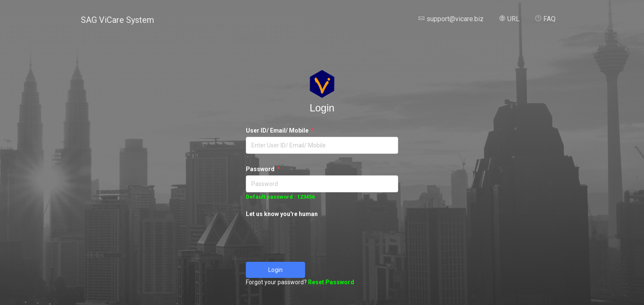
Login (275, 270)
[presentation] (310, 237)
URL (509, 19)
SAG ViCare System (117, 20)
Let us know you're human (282, 214)
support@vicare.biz (451, 19)
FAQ (545, 19)
